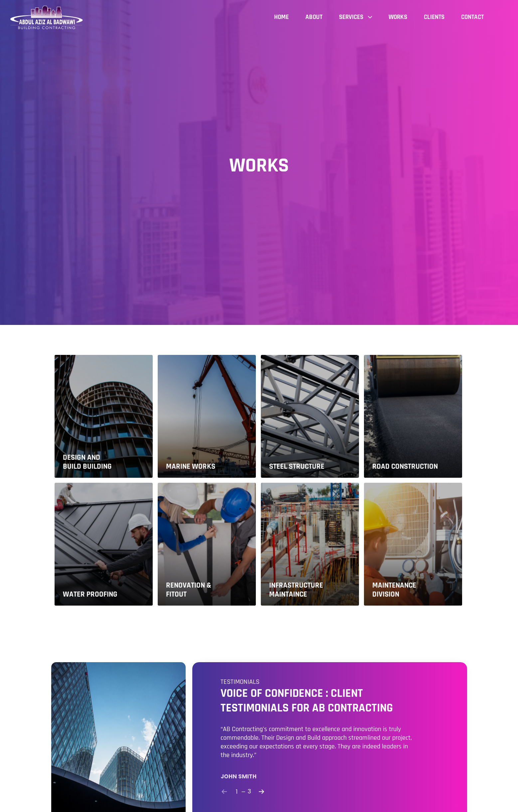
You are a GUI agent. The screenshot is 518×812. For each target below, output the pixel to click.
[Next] (261, 792)
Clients (434, 17)
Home (281, 17)
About (314, 17)
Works (398, 17)
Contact (472, 17)
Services (355, 17)
